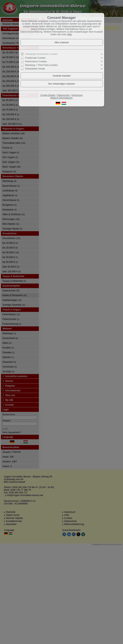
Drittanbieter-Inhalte (35, 69)
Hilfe (70, 34)
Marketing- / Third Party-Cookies (41, 65)
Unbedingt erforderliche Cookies (41, 54)
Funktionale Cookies (35, 58)
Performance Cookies (36, 62)
